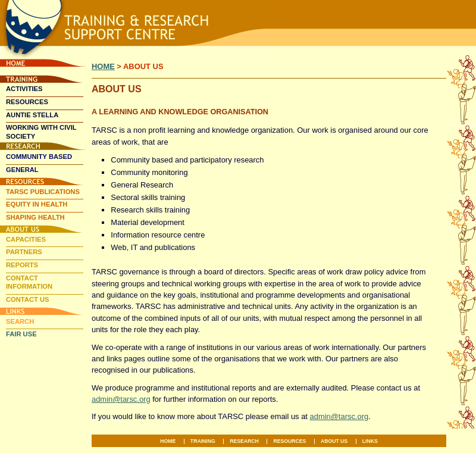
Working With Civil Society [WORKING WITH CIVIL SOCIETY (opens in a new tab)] (41, 132)
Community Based (39, 157)
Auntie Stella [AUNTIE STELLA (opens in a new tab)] (32, 115)
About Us (43, 229)
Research (43, 146)
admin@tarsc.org (121, 399)
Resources (27, 102)
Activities (24, 89)
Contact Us (28, 299)
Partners (24, 252)
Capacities (26, 239)
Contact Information (29, 282)
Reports (22, 265)
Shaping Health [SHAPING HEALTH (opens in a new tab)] (35, 217)
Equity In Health (37, 204)
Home (43, 63)
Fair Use (21, 334)
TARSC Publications (43, 192)
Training (43, 79)
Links (43, 311)
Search (20, 321)
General (22, 170)
